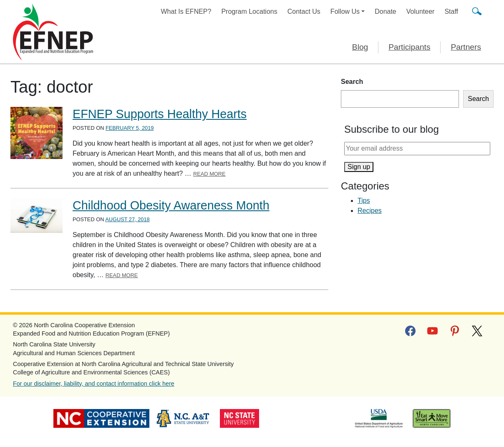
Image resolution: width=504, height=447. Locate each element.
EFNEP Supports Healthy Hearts (160, 114)
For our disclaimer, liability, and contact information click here (94, 384)
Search (352, 82)
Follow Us (345, 11)
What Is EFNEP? (186, 11)
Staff (451, 11)
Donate (386, 11)
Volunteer (421, 11)
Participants (409, 47)
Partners (466, 47)
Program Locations (249, 11)
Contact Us (304, 11)
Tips (364, 201)
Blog (360, 47)
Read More (209, 174)
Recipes (370, 211)
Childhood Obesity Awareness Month (171, 205)
